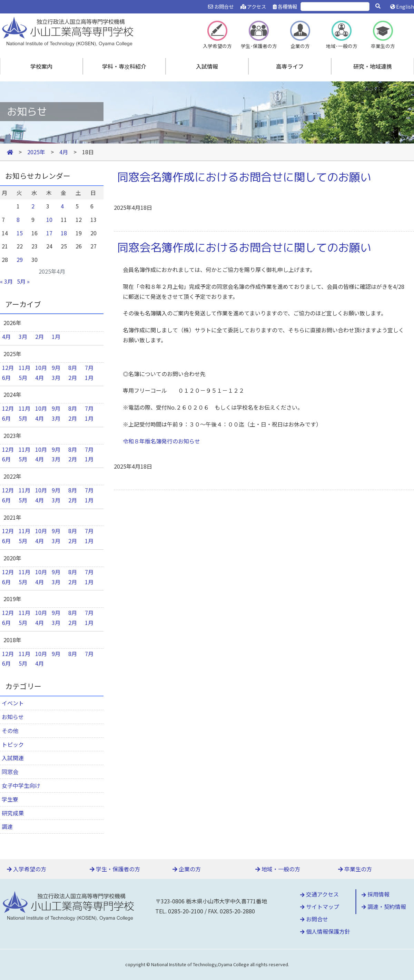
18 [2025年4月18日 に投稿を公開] (64, 233)
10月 (41, 367)
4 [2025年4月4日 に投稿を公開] (62, 206)
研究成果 (13, 813)
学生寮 (10, 799)
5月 (23, 378)
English (402, 6)
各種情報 (285, 6)
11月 (24, 367)
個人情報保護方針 (325, 931)
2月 (40, 336)
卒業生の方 (355, 869)
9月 (56, 367)
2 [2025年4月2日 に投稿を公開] (33, 206)
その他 (10, 731)
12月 (8, 367)
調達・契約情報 (384, 906)
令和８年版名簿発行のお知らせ (161, 441)
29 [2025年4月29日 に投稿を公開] (20, 259)
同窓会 (10, 772)
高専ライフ (290, 66)
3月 (23, 336)
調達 (7, 826)
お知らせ (13, 717)
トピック (13, 744)
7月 (89, 367)
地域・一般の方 (278, 869)
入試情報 (207, 66)
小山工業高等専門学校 (69, 31)
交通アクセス (319, 894)
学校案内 (41, 66)
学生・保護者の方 (115, 869)
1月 (56, 336)
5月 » (23, 281)
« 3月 (6, 281)
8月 (73, 367)
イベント (13, 703)
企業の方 (187, 869)
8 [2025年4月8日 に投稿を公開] (18, 219)
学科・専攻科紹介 (124, 66)
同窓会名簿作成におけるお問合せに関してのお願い (244, 177)
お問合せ (221, 6)
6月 (6, 378)
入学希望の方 (27, 869)
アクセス (253, 6)
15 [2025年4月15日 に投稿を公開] (20, 233)
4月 (6, 336)
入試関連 (13, 758)
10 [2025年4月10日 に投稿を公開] (49, 219)
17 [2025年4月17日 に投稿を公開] (49, 233)
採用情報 (376, 894)
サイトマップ (320, 906)
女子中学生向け (21, 785)
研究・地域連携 (373, 66)
